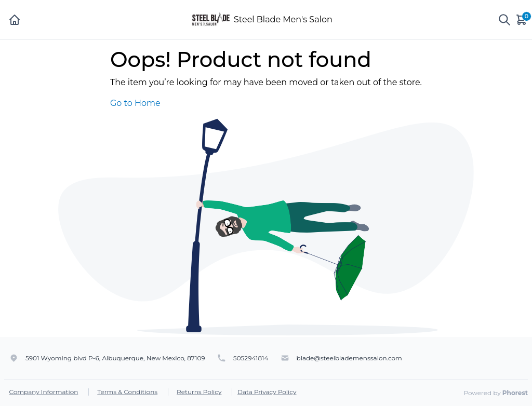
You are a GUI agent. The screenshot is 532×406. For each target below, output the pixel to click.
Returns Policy (199, 392)
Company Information (44, 392)
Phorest (515, 393)
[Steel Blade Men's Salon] (211, 19)
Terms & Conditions (127, 392)
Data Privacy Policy (267, 392)
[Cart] (522, 19)
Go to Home (135, 103)
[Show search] (504, 20)
